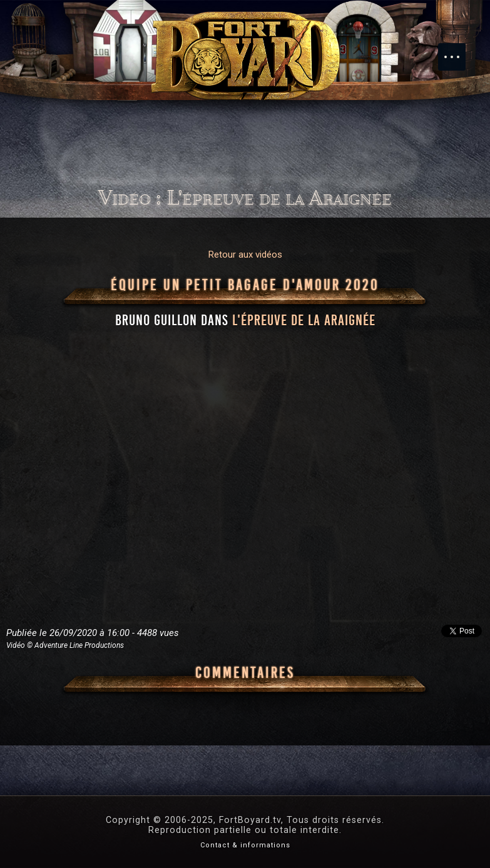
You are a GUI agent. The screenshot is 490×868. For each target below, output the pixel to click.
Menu (458, 51)
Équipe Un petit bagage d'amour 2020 (245, 285)
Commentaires (245, 673)
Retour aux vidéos (245, 255)
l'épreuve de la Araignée (304, 320)
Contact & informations (245, 845)
